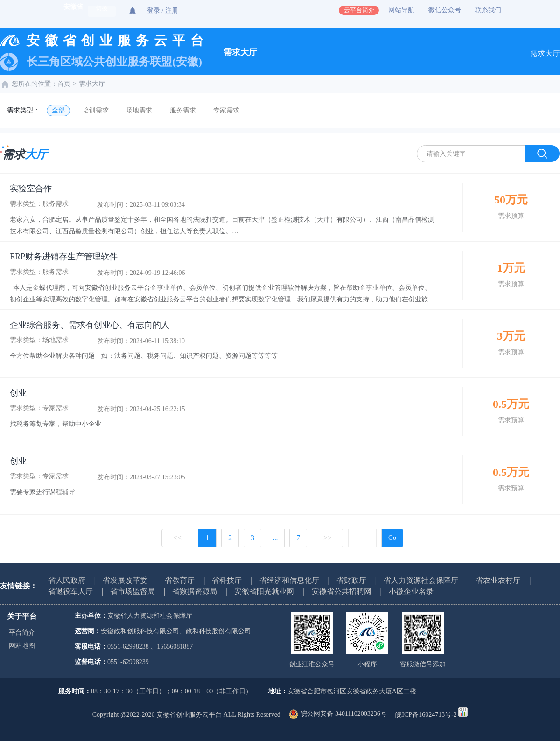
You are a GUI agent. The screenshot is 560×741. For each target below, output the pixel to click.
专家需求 (226, 110)
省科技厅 (227, 580)
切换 (102, 9)
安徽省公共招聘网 (342, 591)
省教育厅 (180, 580)
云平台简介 (359, 10)
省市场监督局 (133, 591)
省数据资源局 (195, 591)
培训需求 (96, 110)
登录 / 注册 (163, 11)
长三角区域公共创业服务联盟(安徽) (114, 62)
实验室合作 (31, 189)
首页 (64, 84)
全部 (58, 110)
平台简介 (22, 633)
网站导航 (401, 10)
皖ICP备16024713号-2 (426, 715)
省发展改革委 (125, 580)
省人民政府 (67, 580)
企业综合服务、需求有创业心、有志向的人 (90, 325)
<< (177, 538)
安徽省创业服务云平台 (118, 40)
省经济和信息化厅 (289, 580)
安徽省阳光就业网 (264, 591)
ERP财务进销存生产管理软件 (64, 257)
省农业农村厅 (498, 580)
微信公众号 (445, 10)
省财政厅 (351, 580)
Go (392, 538)
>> (328, 538)
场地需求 (139, 110)
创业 (18, 393)
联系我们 (488, 10)
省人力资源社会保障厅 (421, 580)
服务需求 (183, 110)
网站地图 (22, 646)
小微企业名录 (411, 591)
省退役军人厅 (70, 591)
